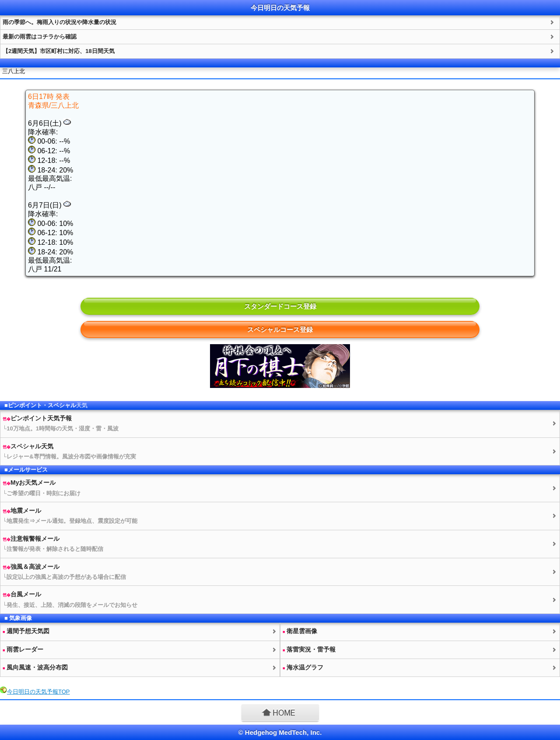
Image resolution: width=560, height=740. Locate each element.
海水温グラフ (303, 667)
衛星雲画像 (300, 631)
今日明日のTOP (38, 692)
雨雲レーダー (23, 649)
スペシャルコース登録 (280, 329)
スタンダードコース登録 (280, 306)
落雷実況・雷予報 (309, 649)
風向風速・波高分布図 (35, 667)
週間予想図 (26, 631)
